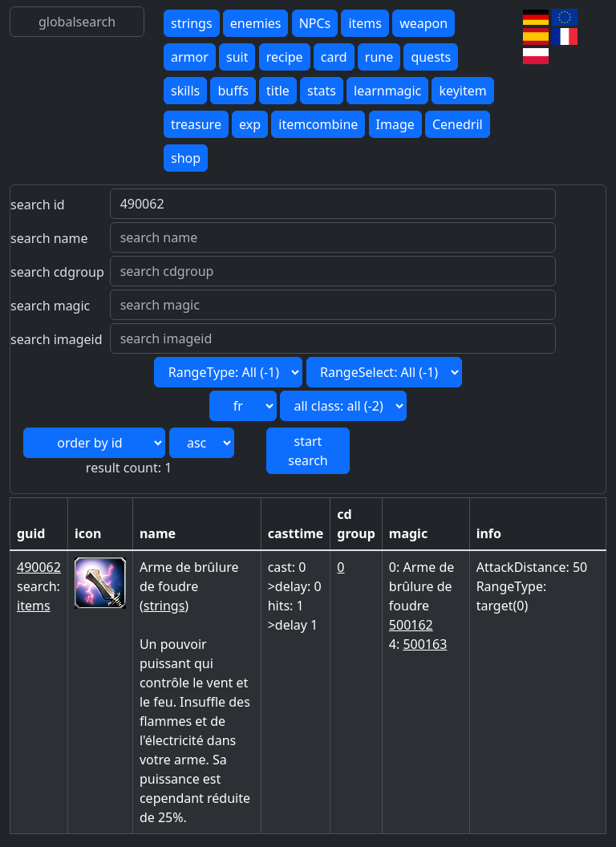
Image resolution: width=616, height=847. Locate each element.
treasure (196, 124)
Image (395, 124)
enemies (256, 23)
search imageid (57, 339)
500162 (411, 625)
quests (431, 57)
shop (186, 158)
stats (322, 91)
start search (308, 451)
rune (379, 57)
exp (250, 124)
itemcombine (318, 124)
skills (185, 91)
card (334, 57)
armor (190, 57)
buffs (233, 91)
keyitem (462, 91)
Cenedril (458, 124)
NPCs (315, 23)
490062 (39, 567)
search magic (50, 306)
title (278, 91)
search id (38, 205)
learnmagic (387, 91)
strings (192, 23)
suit (237, 57)
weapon (423, 23)
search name (49, 238)
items (365, 23)
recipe (285, 57)
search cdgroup (57, 272)
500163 (425, 644)
